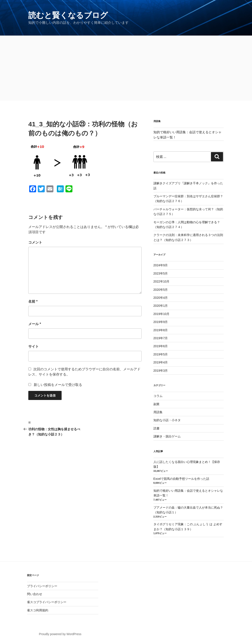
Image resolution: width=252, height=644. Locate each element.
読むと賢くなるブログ (68, 15)
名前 (33, 301)
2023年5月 (161, 273)
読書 (156, 428)
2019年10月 (162, 314)
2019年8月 (161, 330)
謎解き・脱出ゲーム (167, 436)
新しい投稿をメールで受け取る (58, 385)
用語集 (158, 412)
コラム (158, 396)
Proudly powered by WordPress (60, 634)
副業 (156, 404)
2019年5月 (161, 354)
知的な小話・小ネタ (167, 420)
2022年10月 (162, 281)
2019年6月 (161, 346)
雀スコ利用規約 (38, 610)
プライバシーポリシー (42, 586)
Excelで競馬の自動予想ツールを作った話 (181, 479)
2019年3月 (161, 371)
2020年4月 (161, 298)
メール (35, 324)
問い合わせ (35, 594)
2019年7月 (161, 338)
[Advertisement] (126, 68)
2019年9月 (161, 322)
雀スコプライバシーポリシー (47, 602)
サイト (33, 346)
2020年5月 (161, 290)
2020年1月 (161, 306)
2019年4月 (161, 362)
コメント (35, 242)
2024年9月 (161, 265)
